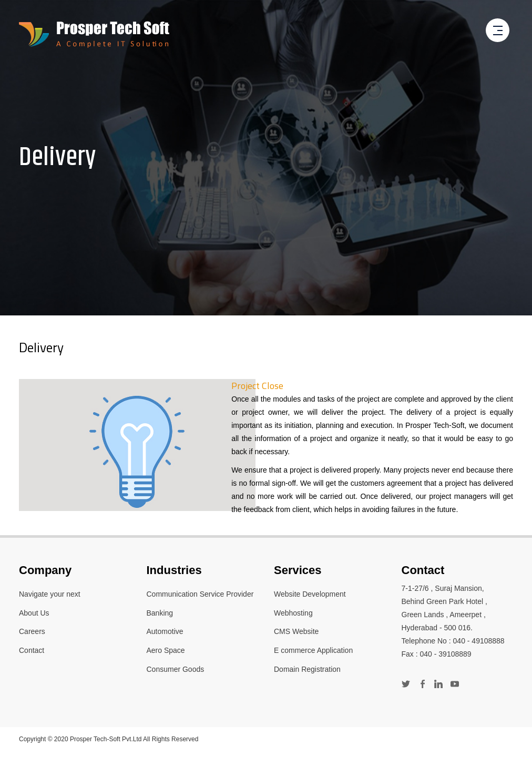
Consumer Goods (176, 669)
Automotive (165, 631)
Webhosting (293, 613)
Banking (160, 613)
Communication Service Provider (200, 594)
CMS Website (296, 631)
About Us (34, 613)
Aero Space (166, 650)
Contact (32, 650)
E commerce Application (313, 650)
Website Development (310, 594)
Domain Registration (307, 669)
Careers (32, 631)
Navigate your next (50, 594)
